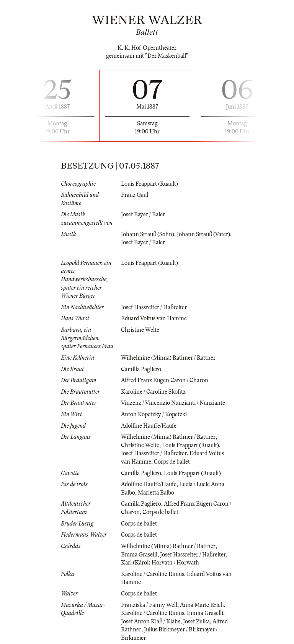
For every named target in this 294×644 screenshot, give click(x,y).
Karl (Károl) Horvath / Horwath (160, 563)
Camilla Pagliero (141, 369)
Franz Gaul (135, 195)
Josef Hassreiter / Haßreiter (154, 307)
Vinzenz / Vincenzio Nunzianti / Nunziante (173, 403)
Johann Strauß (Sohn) (148, 234)
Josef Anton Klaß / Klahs (151, 621)
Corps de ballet (172, 462)
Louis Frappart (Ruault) (149, 184)
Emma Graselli (139, 555)
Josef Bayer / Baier (143, 214)
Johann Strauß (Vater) (203, 234)
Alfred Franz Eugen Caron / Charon (165, 380)
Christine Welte (140, 330)
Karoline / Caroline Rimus (153, 574)
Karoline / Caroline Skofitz (153, 392)
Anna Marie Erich (202, 605)
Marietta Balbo (156, 493)
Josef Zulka (196, 621)
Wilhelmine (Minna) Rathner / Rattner (168, 358)
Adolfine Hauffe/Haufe (149, 426)
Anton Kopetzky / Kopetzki (154, 414)
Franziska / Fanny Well (149, 605)
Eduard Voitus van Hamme (154, 318)
